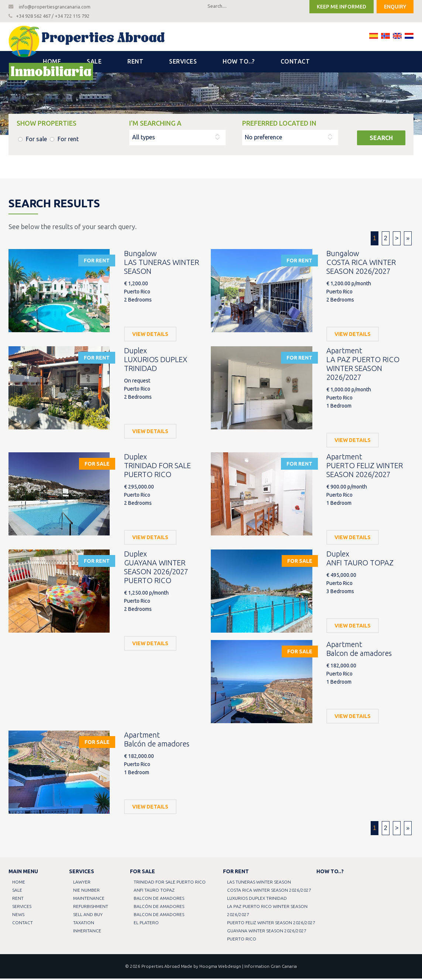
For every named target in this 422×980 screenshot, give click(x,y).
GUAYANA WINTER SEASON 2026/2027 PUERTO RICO (267, 936)
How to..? (239, 63)
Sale (94, 63)
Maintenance (89, 900)
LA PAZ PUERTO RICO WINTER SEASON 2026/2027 (268, 912)
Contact (295, 63)
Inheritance (88, 932)
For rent (68, 140)
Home (52, 63)
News (19, 916)
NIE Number (87, 891)
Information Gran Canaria (271, 968)
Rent (135, 63)
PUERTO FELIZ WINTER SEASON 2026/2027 (272, 924)
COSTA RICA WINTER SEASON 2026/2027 (270, 891)
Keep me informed (342, 7)
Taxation (84, 924)
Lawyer (82, 883)
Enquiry (395, 7)
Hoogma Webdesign (220, 968)
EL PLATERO (147, 924)
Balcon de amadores (160, 900)
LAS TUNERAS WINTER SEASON (259, 883)
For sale (36, 140)
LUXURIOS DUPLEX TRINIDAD (257, 900)
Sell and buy (88, 916)
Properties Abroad (161, 968)
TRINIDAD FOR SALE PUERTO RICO (170, 883)
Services (183, 63)
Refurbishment (91, 908)
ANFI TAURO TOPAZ (155, 891)
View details (150, 336)
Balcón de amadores (160, 908)
